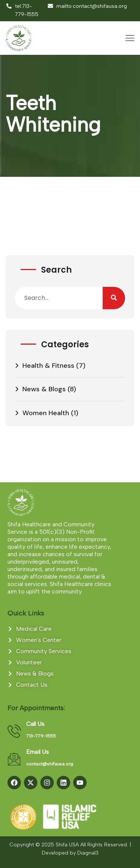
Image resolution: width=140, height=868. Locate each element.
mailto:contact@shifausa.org (87, 6)
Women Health (46, 413)
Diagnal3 (88, 853)
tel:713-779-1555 (22, 10)
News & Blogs (44, 389)
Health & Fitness (48, 366)
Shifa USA (67, 845)
